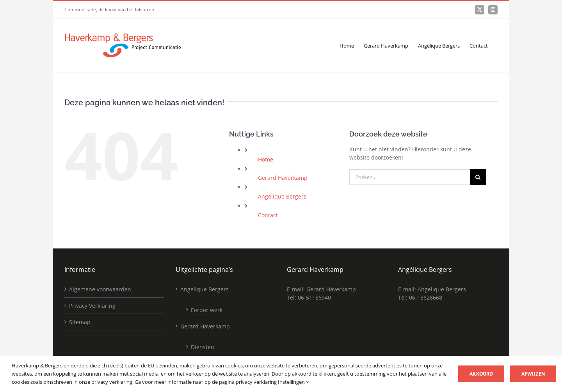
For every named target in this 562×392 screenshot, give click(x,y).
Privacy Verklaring (92, 306)
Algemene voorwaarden (100, 289)
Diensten (203, 347)
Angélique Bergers (282, 196)
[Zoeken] (478, 177)
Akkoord (481, 374)
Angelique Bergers (205, 289)
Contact (268, 215)
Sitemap (80, 322)
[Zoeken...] (410, 177)
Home (266, 159)
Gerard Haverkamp (283, 178)
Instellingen (293, 382)
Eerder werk (207, 310)
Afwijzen (533, 374)
